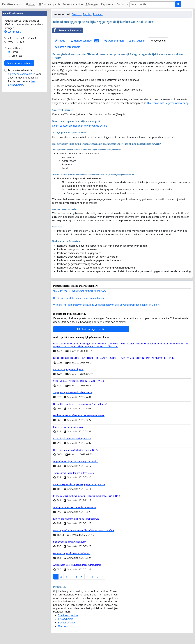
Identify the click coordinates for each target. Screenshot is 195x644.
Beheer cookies (67, 623)
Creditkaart (18, 147)
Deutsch (77, 14)
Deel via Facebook (67, 30)
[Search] (152, 4)
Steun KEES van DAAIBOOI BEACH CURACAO (79, 291)
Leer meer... (13, 123)
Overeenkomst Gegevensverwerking (168, 103)
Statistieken (137, 41)
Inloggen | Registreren (100, 4)
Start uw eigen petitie (91, 329)
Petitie (60, 41)
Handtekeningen (85, 41)
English (87, 14)
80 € (22, 133)
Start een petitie (50, 4)
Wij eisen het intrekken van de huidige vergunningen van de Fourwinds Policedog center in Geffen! (106, 305)
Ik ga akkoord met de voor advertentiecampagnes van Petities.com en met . (25, 169)
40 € (10, 133)
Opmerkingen (114, 41)
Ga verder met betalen (19, 154)
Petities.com (11, 4)
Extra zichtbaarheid (68, 47)
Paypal (15, 143)
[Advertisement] (24, 54)
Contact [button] (122, 4)
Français (98, 14)
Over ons (63, 626)
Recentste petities (73, 4)
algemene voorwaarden (22, 165)
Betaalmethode (13, 139)
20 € (34, 129)
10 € (22, 129)
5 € (10, 129)
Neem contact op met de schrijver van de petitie (80, 126)
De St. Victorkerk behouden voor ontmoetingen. (79, 298)
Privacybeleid (158, 41)
